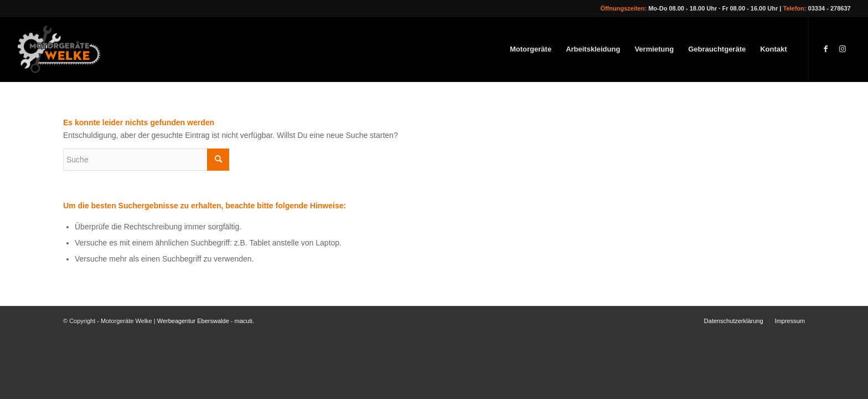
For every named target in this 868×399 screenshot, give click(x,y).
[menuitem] (531, 49)
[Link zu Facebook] (826, 49)
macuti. (244, 321)
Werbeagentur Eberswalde (193, 321)
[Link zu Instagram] (843, 49)
